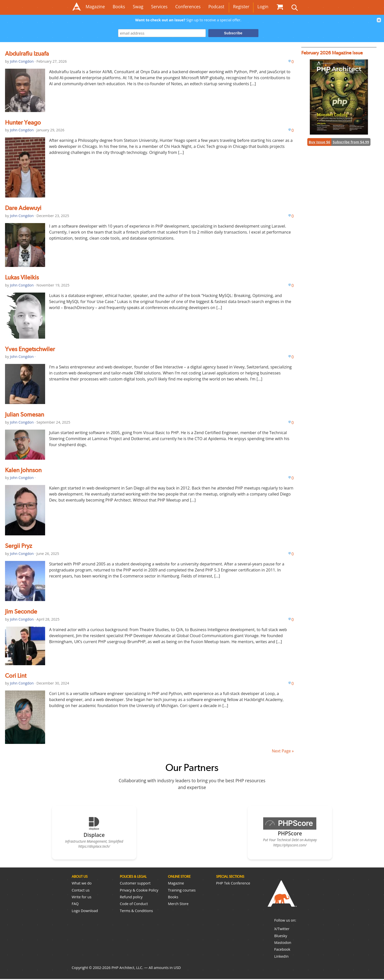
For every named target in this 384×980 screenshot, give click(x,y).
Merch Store (178, 905)
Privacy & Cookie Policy (139, 891)
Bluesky (281, 937)
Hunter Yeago (23, 122)
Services (159, 7)
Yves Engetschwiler (30, 349)
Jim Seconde (21, 611)
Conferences (188, 7)
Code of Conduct (134, 905)
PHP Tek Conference (233, 884)
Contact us (81, 891)
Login (263, 7)
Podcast (216, 7)
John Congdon (22, 61)
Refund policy (131, 898)
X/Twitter (282, 930)
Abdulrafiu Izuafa (27, 54)
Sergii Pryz (19, 546)
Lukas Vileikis (22, 277)
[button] (379, 20)
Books (119, 7)
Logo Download (85, 912)
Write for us (82, 898)
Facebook (282, 951)
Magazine (95, 7)
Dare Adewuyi (23, 208)
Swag (138, 7)
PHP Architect (282, 899)
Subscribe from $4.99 (351, 142)
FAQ (75, 905)
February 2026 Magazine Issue (332, 53)
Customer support (135, 884)
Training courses (182, 891)
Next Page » (283, 751)
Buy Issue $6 (319, 142)
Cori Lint (16, 676)
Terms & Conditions (136, 912)
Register (241, 7)
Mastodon (283, 944)
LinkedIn (281, 957)
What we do (82, 884)
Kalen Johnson (23, 470)
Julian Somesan (25, 414)
